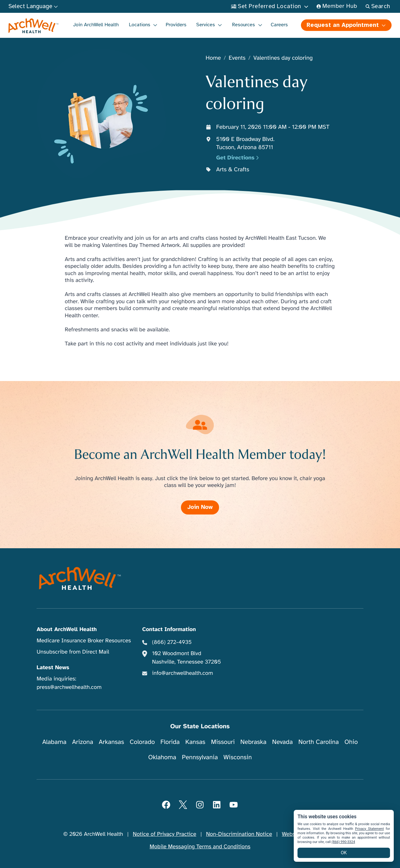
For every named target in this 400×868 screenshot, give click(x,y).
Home (213, 58)
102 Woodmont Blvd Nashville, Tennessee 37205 (186, 658)
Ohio (351, 742)
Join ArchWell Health (96, 25)
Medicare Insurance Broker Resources (84, 641)
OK (344, 853)
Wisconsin (238, 757)
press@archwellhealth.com (69, 687)
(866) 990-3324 (343, 842)
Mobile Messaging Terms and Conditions (200, 847)
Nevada (282, 742)
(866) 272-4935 (172, 642)
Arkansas (111, 742)
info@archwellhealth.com (182, 673)
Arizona (83, 742)
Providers (176, 25)
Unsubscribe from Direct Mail (73, 652)
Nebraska (253, 742)
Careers (279, 25)
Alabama (54, 742)
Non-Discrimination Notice (239, 834)
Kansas (195, 742)
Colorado (142, 742)
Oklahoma (162, 757)
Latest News (53, 668)
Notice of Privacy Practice (165, 834)
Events (237, 58)
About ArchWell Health (67, 630)
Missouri (223, 742)
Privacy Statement (369, 829)
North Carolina (319, 742)
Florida (170, 742)
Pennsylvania (200, 757)
